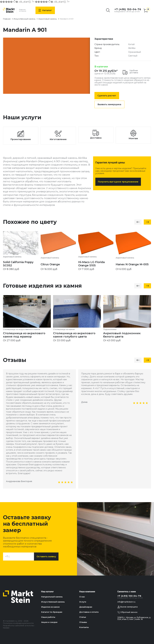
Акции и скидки (49, 622)
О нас (82, 597)
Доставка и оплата (89, 612)
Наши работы (48, 617)
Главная (7, 19)
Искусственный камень (24, 19)
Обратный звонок (127, 612)
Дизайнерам (86, 607)
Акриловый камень (48, 19)
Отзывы (83, 622)
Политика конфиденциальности (18, 623)
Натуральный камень (52, 597)
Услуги (83, 602)
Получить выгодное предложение (118, 182)
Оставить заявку (46, 557)
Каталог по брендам (52, 612)
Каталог (45, 10)
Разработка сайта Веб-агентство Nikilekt (19, 627)
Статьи (83, 617)
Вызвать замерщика (109, 104)
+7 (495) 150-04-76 (128, 9)
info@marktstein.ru (126, 602)
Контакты (84, 627)
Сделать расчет (107, 96)
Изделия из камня (50, 607)
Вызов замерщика (128, 607)
